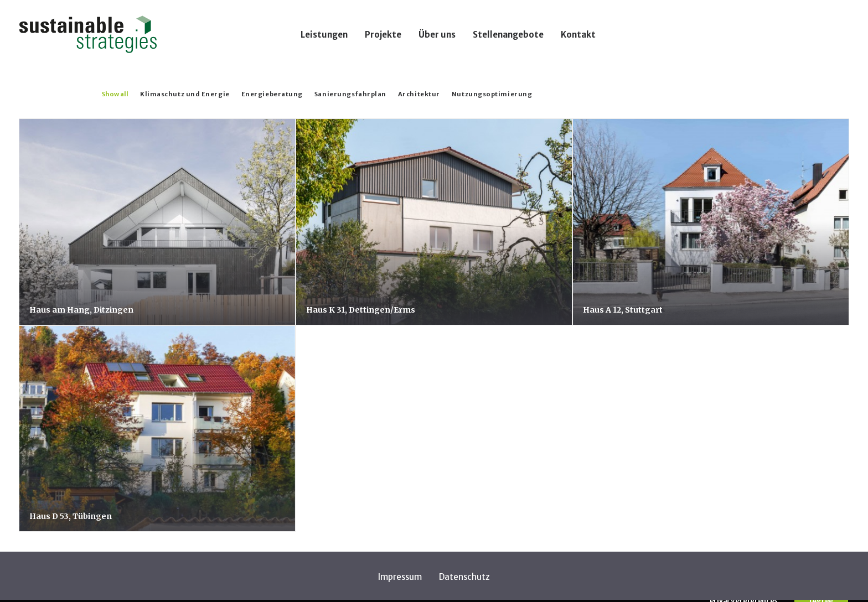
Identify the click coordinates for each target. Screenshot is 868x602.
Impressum (400, 577)
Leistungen (324, 35)
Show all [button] (115, 94)
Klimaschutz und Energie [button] (185, 94)
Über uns (437, 35)
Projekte (383, 35)
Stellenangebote (508, 35)
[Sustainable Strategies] (88, 34)
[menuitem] (324, 34)
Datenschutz (464, 577)
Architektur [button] (419, 94)
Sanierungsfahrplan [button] (350, 94)
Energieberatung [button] (272, 94)
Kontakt (578, 35)
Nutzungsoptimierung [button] (492, 94)
